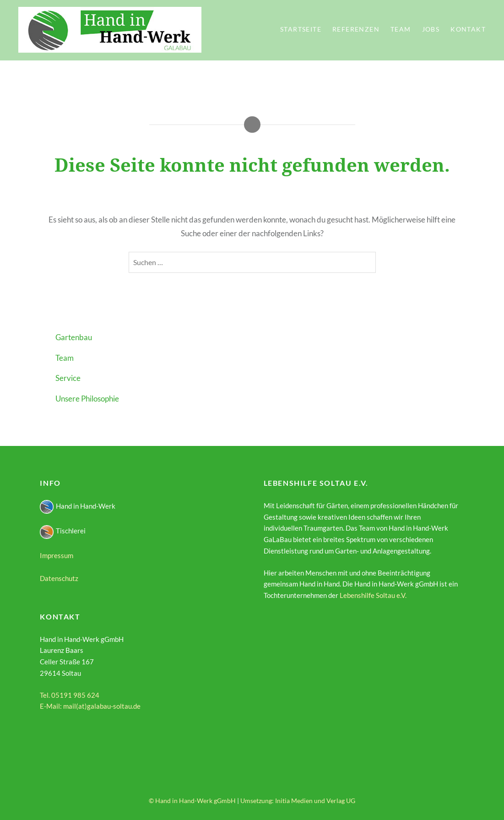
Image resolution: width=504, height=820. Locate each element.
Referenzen (356, 29)
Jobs (431, 29)
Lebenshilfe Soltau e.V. (373, 595)
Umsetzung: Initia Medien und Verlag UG (298, 801)
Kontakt (468, 29)
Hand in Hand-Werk (78, 506)
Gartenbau (74, 337)
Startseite (301, 29)
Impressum (57, 555)
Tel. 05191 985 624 (70, 695)
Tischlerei (63, 531)
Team (401, 29)
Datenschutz (59, 578)
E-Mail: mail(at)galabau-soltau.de (90, 706)
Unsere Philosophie (87, 399)
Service (68, 378)
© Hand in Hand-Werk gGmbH (192, 801)
